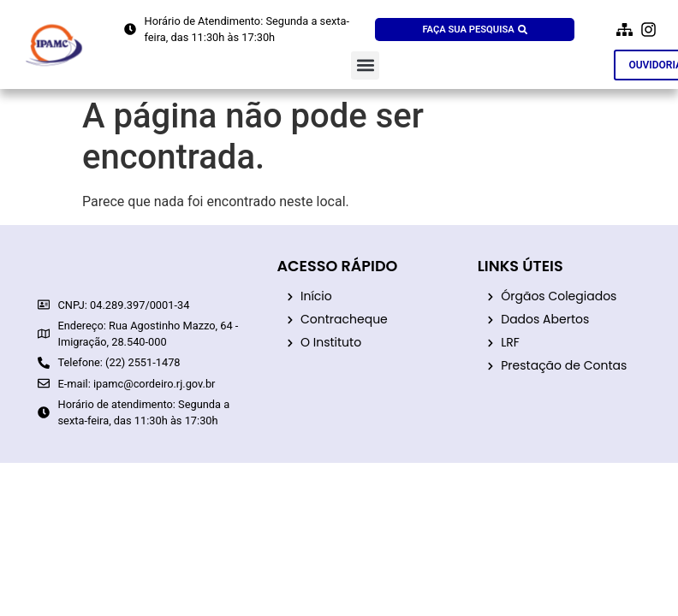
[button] (365, 65)
